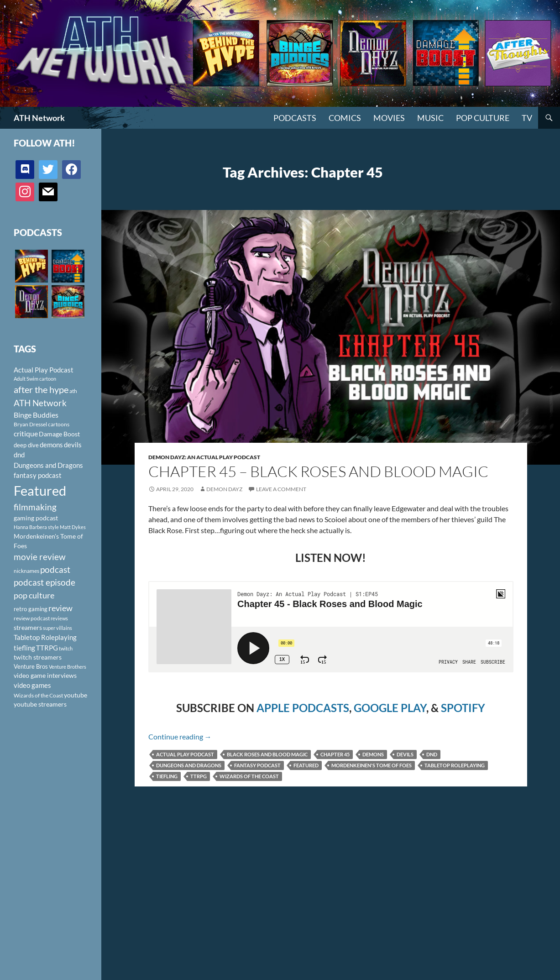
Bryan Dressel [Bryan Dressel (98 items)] (30, 424)
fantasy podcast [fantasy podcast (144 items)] (38, 475)
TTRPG (199, 776)
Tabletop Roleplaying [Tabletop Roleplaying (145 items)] (45, 637)
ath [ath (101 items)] (73, 391)
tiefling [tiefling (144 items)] (24, 648)
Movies (389, 118)
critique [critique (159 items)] (26, 434)
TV (527, 118)
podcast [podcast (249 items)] (55, 569)
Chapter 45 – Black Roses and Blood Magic (318, 471)
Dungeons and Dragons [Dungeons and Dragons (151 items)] (48, 465)
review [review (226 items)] (60, 608)
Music (430, 118)
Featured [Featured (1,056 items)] (40, 490)
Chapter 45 (335, 754)
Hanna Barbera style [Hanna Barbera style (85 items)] (36, 527)
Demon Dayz (224, 489)
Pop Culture (483, 118)
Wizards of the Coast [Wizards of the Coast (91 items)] (38, 695)
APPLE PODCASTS (303, 708)
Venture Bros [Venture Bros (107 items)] (31, 666)
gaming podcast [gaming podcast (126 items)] (36, 518)
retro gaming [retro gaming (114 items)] (31, 609)
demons (373, 754)
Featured (306, 765)
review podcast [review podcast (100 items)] (32, 618)
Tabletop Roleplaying (455, 765)
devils (405, 754)
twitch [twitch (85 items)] (66, 648)
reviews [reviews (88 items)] (59, 618)
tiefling (167, 776)
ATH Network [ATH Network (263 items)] (40, 403)
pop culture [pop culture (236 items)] (34, 595)
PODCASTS (295, 118)
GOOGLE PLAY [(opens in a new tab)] (390, 708)
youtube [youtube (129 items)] (76, 695)
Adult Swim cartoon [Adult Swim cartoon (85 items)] (35, 379)
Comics (345, 118)
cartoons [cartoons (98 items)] (59, 424)
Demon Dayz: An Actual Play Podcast (204, 457)
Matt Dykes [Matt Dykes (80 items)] (73, 527)
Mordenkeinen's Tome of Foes (372, 765)
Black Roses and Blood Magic (267, 754)
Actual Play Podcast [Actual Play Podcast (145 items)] (44, 370)
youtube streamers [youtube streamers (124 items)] (40, 704)
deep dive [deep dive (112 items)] (26, 445)
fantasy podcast (257, 765)
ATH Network (39, 118)
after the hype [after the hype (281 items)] (41, 390)
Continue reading (180, 736)
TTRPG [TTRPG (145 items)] (47, 648)
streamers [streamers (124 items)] (28, 627)
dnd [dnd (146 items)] (19, 455)
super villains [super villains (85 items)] (58, 628)
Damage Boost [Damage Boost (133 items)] (59, 434)
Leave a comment (281, 489)
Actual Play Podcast (185, 754)
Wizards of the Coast (249, 776)
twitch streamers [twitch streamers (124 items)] (38, 657)
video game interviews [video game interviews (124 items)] (45, 675)
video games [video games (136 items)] (32, 685)
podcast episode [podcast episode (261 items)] (44, 582)
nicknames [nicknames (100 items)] (26, 571)
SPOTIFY (463, 708)
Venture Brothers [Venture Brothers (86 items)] (68, 667)
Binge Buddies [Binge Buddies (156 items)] (36, 415)
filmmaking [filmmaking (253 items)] (35, 507)
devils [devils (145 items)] (73, 445)
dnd (432, 754)
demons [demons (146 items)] (51, 445)
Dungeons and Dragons (189, 765)
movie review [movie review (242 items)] (40, 557)
